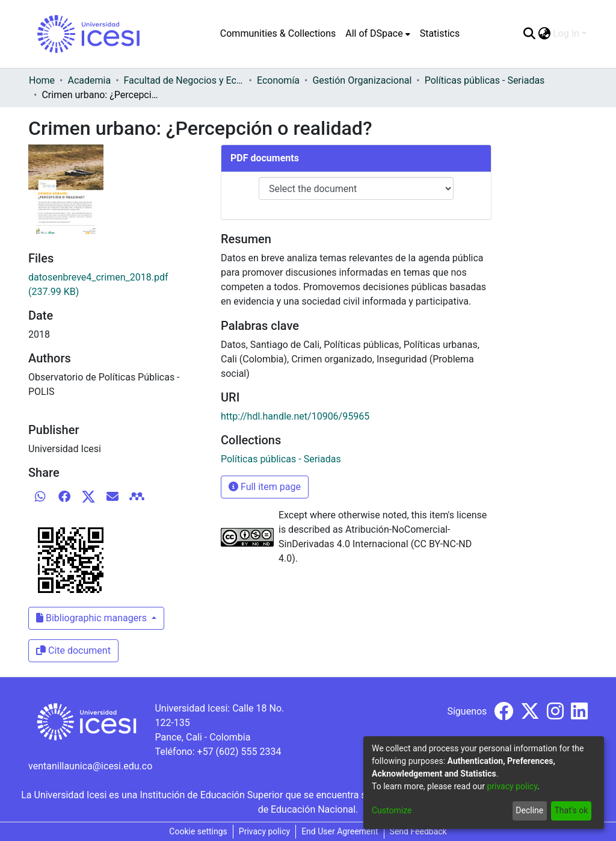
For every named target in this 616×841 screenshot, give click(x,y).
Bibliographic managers (93, 618)
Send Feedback (418, 831)
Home (42, 80)
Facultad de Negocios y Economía (184, 80)
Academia (89, 80)
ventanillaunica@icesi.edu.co (90, 766)
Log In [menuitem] (566, 33)
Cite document (73, 650)
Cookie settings (198, 831)
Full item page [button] (265, 487)
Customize (392, 810)
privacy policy (512, 786)
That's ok (571, 810)
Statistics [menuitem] (440, 33)
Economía (278, 80)
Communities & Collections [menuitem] (278, 33)
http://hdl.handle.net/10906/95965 (295, 416)
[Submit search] (529, 34)
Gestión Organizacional (362, 80)
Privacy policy (264, 831)
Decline (529, 810)
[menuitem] (377, 34)
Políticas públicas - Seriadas (485, 80)
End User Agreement (340, 831)
